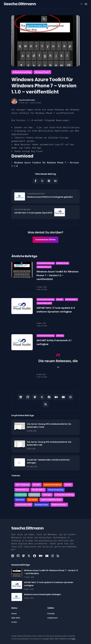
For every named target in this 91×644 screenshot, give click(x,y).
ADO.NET (60, 336)
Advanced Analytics (53, 485)
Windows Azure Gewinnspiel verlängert (42, 594)
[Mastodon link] (35, 397)
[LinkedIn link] (21, 397)
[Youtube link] (63, 397)
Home (14, 614)
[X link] (42, 397)
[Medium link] (56, 397)
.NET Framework (22, 485)
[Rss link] (45, 404)
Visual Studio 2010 (44, 303)
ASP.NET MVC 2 (22, 490)
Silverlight (47, 495)
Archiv (14, 622)
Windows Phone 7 (42, 72)
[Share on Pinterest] (49, 181)
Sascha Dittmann (20, 4)
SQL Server (32, 500)
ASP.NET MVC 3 (71, 299)
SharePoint (34, 495)
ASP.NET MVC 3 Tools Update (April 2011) (33, 213)
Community (21, 495)
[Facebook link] (49, 397)
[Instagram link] (70, 397)
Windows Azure (62, 263)
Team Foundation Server (51, 500)
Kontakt (51, 614)
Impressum (53, 618)
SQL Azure (20, 500)
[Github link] (28, 397)
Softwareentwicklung (22, 72)
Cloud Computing (56, 490)
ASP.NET (60, 299)
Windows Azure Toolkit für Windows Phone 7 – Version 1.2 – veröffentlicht (57, 275)
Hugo (73, 639)
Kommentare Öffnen (45, 240)
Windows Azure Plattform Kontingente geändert (50, 197)
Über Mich (16, 618)
